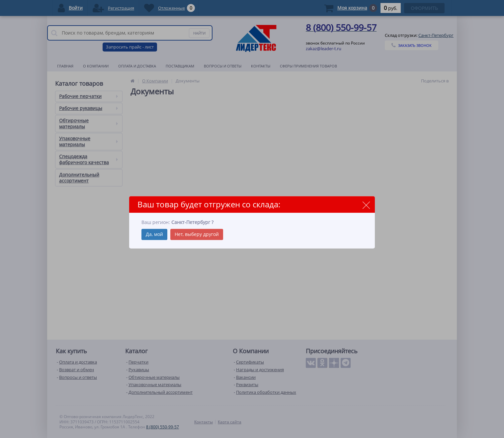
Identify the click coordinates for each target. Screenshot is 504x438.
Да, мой (154, 234)
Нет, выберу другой (197, 234)
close (366, 205)
